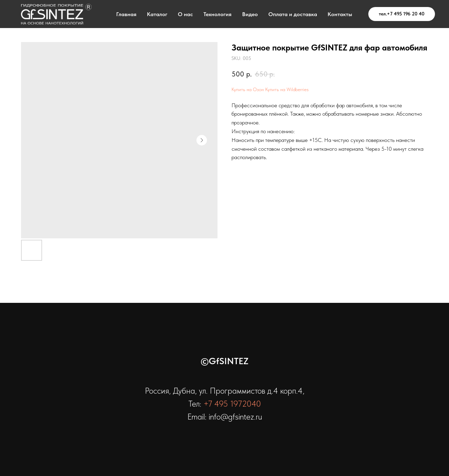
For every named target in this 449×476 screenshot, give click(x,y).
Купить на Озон (248, 89)
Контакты (340, 14)
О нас (185, 14)
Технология (217, 14)
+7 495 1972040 (232, 404)
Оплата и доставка (293, 14)
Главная (126, 14)
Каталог (157, 14)
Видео (250, 14)
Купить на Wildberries (287, 89)
